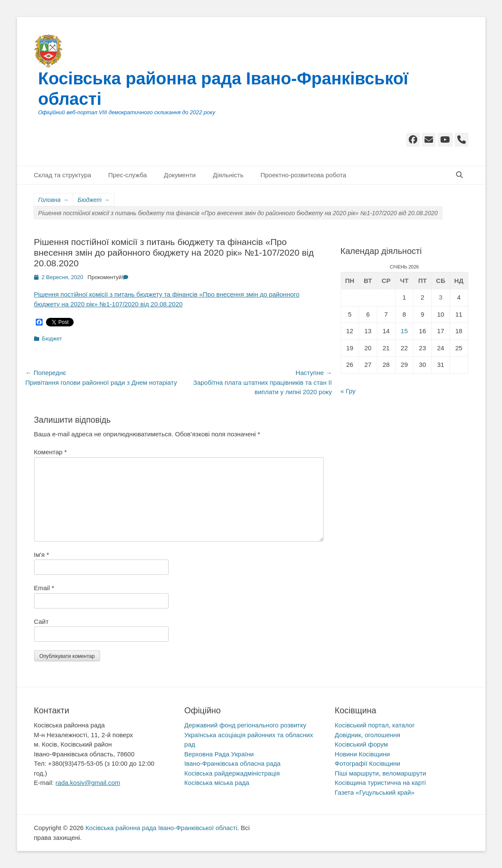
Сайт (42, 621)
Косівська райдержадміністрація (232, 773)
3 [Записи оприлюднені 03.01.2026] (441, 297)
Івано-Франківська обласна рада (232, 763)
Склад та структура (63, 175)
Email (44, 588)
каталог (403, 725)
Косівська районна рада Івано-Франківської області (162, 828)
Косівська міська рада (217, 783)
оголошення (382, 735)
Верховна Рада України (219, 754)
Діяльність (228, 175)
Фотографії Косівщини (367, 763)
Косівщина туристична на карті (380, 783)
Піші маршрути (357, 773)
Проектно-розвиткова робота (303, 175)
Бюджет (93, 200)
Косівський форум (361, 744)
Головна (54, 200)
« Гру (348, 391)
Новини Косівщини (362, 754)
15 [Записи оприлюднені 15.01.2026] (404, 331)
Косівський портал (362, 725)
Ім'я (42, 555)
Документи (180, 175)
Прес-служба (128, 175)
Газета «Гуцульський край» (374, 792)
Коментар (50, 452)
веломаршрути (404, 773)
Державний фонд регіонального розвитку (245, 725)
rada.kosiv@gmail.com (88, 783)
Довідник (348, 735)
